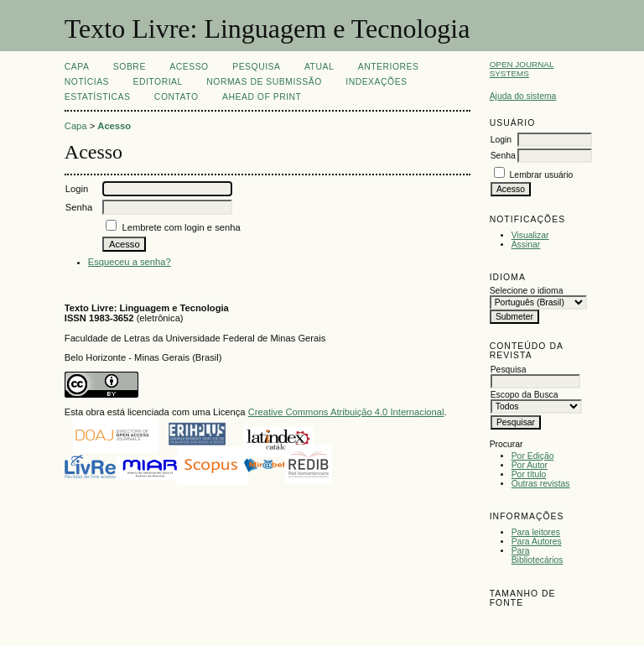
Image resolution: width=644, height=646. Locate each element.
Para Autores (537, 542)
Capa (77, 67)
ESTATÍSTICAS (98, 97)
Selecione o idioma (527, 291)
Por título (529, 474)
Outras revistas (541, 484)
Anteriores (389, 67)
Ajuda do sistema (523, 96)
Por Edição (533, 456)
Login (501, 140)
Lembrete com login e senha (181, 227)
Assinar (526, 245)
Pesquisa (256, 67)
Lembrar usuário (542, 175)
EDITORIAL (157, 82)
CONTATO (177, 97)
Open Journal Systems (522, 69)
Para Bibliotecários (538, 555)
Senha (503, 156)
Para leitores (536, 532)
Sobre (130, 67)
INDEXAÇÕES (376, 82)
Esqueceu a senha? (130, 262)
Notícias (87, 82)
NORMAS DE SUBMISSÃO (264, 82)
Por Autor (530, 465)
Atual (319, 67)
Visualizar (530, 235)
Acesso (189, 67)
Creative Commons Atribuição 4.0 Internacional (346, 412)
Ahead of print (262, 97)
